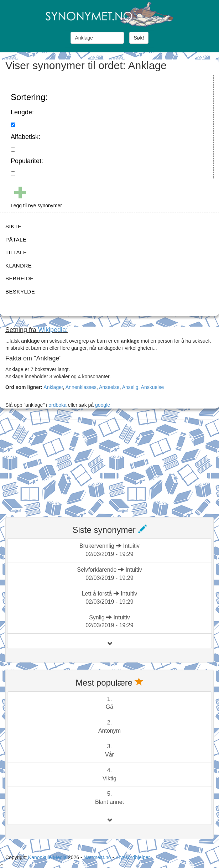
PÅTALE (16, 240)
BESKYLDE (20, 292)
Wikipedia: (53, 330)
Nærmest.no (97, 857)
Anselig (130, 387)
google (103, 405)
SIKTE (14, 226)
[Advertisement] (59, 464)
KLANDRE (19, 266)
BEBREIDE (20, 278)
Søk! (139, 38)
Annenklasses (81, 387)
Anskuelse (153, 387)
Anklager (53, 387)
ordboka (57, 405)
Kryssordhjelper (133, 857)
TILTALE (16, 252)
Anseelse (109, 387)
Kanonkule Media (48, 857)
